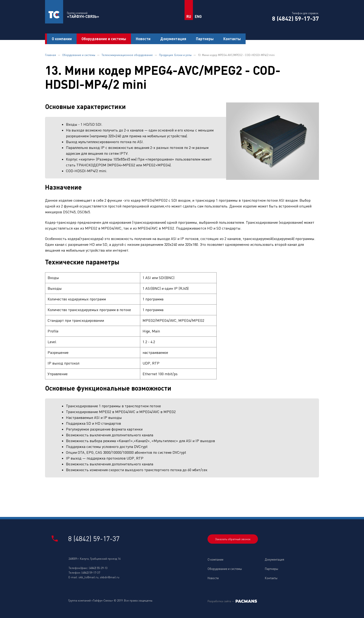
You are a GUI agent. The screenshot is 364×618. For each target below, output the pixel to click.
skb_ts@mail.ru (88, 577)
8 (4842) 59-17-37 (296, 18)
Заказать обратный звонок (233, 539)
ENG (198, 16)
